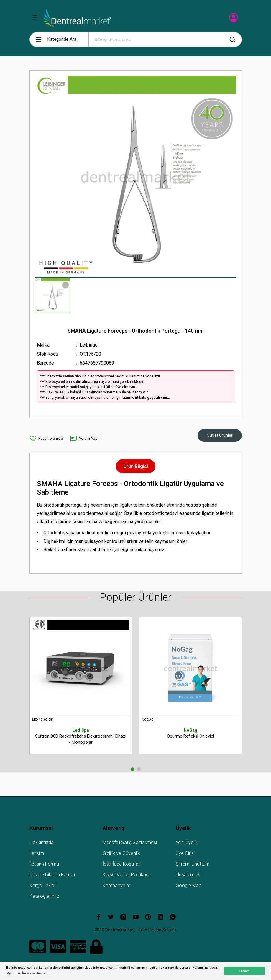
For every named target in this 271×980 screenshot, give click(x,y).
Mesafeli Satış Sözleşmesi (130, 842)
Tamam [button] (244, 971)
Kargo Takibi (42, 885)
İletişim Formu (44, 864)
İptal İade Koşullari (122, 864)
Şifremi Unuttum (193, 864)
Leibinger (89, 345)
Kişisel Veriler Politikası (126, 875)
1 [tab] (132, 769)
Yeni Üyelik (187, 842)
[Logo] (77, 18)
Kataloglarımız (44, 896)
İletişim (37, 853)
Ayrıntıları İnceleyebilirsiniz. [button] (28, 973)
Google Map (189, 885)
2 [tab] (139, 769)
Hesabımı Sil (188, 875)
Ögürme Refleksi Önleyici (190, 733)
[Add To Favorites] (46, 439)
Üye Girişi (185, 853)
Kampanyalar (116, 885)
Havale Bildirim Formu (52, 875)
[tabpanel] (81, 689)
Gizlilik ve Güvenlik (121, 853)
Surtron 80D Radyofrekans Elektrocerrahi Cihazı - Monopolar (81, 736)
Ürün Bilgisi (136, 466)
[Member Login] (234, 19)
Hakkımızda (42, 842)
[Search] (165, 40)
